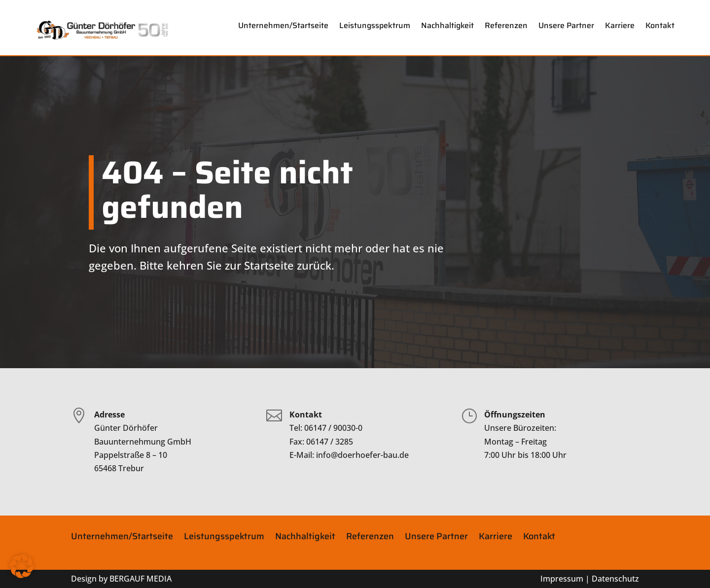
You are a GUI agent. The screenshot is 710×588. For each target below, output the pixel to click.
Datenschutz (615, 579)
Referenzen (506, 25)
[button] (22, 566)
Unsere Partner (566, 25)
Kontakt (660, 25)
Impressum (562, 579)
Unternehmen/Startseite (283, 25)
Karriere (620, 25)
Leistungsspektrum (375, 25)
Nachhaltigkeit (447, 25)
